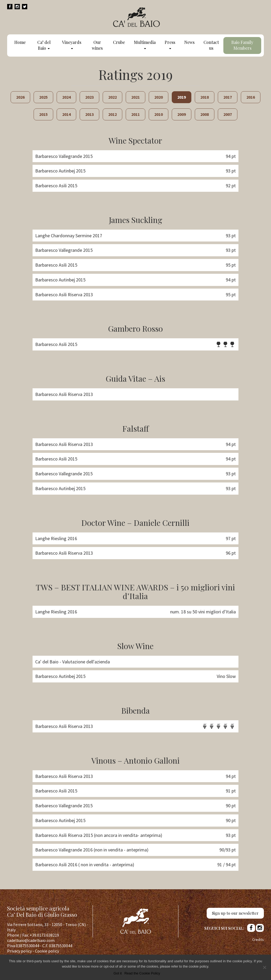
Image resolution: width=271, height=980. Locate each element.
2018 (205, 97)
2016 (251, 97)
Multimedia (145, 44)
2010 (159, 114)
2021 (135, 97)
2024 (66, 97)
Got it (118, 973)
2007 (228, 114)
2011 (135, 114)
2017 (228, 97)
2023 (89, 97)
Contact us (211, 45)
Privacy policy (19, 951)
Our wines (97, 45)
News (189, 42)
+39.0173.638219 (44, 935)
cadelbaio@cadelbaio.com (31, 940)
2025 (43, 97)
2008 (205, 114)
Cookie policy (47, 951)
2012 (112, 114)
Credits (258, 940)
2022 (112, 97)
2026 (20, 97)
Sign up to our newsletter (235, 913)
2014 (66, 114)
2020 (159, 97)
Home (20, 42)
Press (170, 44)
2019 (182, 97)
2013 (89, 114)
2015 (43, 114)
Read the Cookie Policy (142, 973)
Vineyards (72, 44)
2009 (182, 114)
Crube (119, 42)
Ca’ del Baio (44, 45)
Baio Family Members (242, 45)
